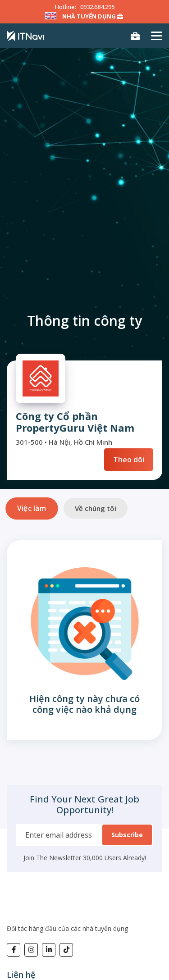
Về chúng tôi (96, 508)
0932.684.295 (97, 7)
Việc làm (32, 508)
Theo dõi (129, 460)
